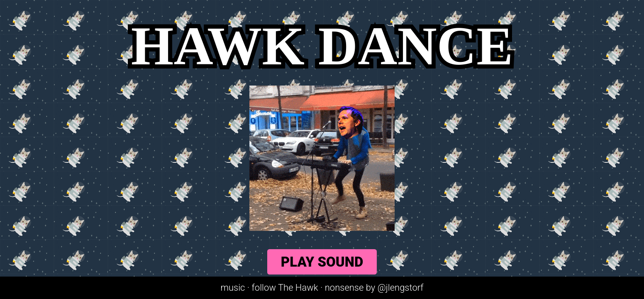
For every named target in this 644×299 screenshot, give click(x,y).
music (233, 288)
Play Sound (322, 262)
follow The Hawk (285, 288)
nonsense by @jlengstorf (374, 288)
